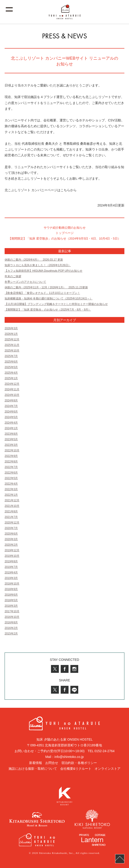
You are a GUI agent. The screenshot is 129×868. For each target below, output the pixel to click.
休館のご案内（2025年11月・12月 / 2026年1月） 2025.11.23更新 (46, 287)
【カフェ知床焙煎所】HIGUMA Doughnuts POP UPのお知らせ (43, 271)
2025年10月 (12, 351)
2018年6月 (11, 595)
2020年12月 (12, 523)
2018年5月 (11, 600)
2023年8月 (11, 434)
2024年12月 (12, 384)
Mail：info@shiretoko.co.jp (64, 757)
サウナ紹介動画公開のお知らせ (65, 228)
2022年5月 (11, 478)
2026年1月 (11, 334)
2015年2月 (11, 634)
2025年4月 (11, 373)
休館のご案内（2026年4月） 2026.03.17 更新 (34, 260)
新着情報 (36, 763)
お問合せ (52, 763)
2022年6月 (11, 473)
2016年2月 (11, 628)
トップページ (65, 233)
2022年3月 (11, 489)
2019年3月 (11, 578)
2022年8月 (11, 462)
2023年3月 (11, 445)
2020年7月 (11, 528)
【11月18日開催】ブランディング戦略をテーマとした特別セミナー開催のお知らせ (56, 304)
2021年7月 (11, 517)
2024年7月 (11, 406)
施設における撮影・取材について (33, 769)
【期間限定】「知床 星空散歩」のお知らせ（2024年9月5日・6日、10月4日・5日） (64, 239)
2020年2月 (11, 545)
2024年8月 (11, 400)
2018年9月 (11, 589)
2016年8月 (11, 622)
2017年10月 (12, 611)
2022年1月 (11, 495)
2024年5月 (11, 417)
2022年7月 (11, 467)
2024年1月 (11, 428)
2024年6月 (11, 412)
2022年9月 (11, 456)
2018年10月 (12, 584)
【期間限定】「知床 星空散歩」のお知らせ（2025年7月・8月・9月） (48, 310)
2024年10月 (12, 395)
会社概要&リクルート (76, 769)
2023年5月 (11, 439)
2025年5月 (11, 367)
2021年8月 (11, 511)
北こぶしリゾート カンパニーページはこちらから (41, 190)
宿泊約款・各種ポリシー (79, 763)
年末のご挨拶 (13, 276)
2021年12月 (12, 500)
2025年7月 (11, 356)
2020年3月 (11, 539)
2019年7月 (11, 567)
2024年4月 (11, 423)
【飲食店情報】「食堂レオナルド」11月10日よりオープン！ (42, 293)
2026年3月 (11, 328)
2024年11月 (12, 389)
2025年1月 (11, 378)
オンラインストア (108, 769)
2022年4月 (11, 484)
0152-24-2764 (104, 751)
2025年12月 (12, 339)
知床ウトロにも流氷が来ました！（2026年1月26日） (38, 265)
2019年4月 (11, 573)
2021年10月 (12, 506)
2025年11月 (12, 345)
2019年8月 (11, 561)
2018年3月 (11, 606)
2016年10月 (12, 617)
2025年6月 (11, 362)
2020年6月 (11, 534)
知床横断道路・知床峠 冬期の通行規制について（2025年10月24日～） (49, 299)
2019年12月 (12, 550)
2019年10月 (12, 556)
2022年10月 (12, 450)
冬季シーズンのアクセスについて (25, 282)
